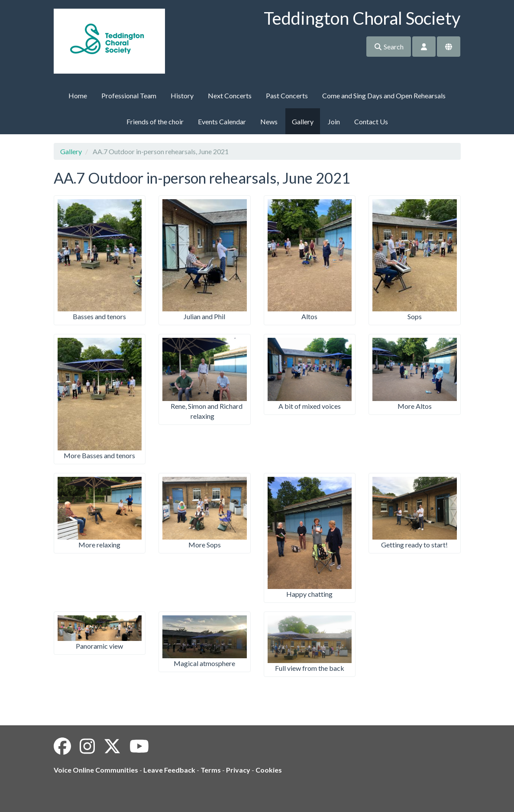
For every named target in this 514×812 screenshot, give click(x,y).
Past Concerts (287, 95)
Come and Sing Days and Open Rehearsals (384, 95)
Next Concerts (230, 95)
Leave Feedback (169, 770)
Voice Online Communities (96, 770)
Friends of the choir (155, 121)
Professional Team (129, 95)
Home (78, 95)
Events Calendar (222, 121)
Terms (211, 770)
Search (389, 47)
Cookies (269, 770)
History (182, 95)
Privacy (238, 770)
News (269, 121)
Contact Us (371, 121)
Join (334, 121)
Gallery (303, 121)
